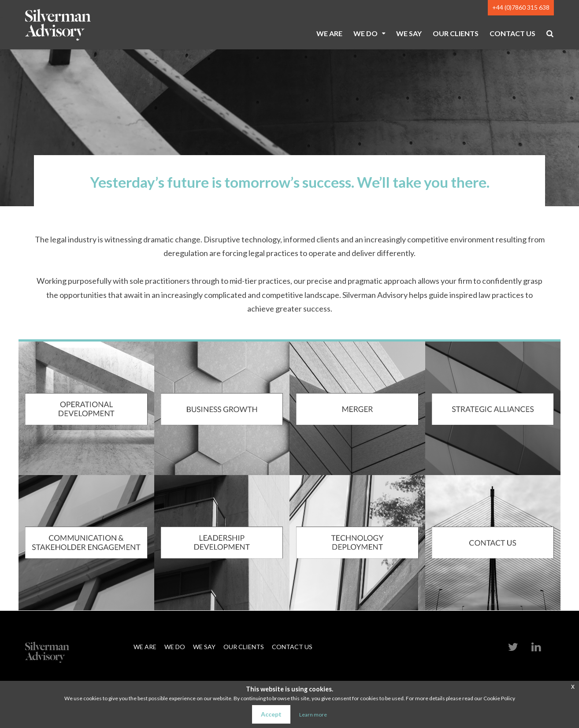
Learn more (313, 715)
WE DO (366, 33)
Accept (271, 714)
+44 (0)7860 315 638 (521, 7)
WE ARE (329, 33)
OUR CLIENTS (456, 33)
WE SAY (409, 33)
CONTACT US (512, 33)
